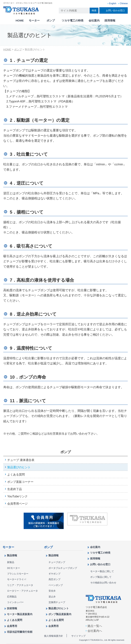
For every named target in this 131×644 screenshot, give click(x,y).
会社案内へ (95, 631)
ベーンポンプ (56, 585)
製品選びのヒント (19, 467)
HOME (20, 21)
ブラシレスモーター (18, 574)
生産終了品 (15, 489)
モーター (34, 21)
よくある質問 (16, 474)
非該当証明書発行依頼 (20, 632)
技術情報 (12, 608)
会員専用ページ (17, 504)
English (113, 3)
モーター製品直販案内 (20, 614)
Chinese (124, 3)
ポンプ (51, 21)
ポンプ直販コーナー (20, 482)
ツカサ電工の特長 (73, 21)
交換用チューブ (57, 602)
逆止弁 (52, 597)
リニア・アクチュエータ (20, 585)
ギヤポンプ (54, 574)
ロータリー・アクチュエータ (22, 591)
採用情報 (110, 21)
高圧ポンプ (54, 579)
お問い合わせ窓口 (115, 10)
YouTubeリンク (17, 496)
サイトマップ (78, 636)
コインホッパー (15, 602)
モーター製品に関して (102, 571)
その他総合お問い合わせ (103, 583)
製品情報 (12, 555)
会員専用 (12, 626)
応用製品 (12, 597)
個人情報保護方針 (53, 636)
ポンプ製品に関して (101, 577)
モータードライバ (17, 579)
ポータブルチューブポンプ (63, 568)
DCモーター (14, 568)
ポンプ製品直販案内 (60, 614)
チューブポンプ (57, 562)
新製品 (11, 562)
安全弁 (52, 591)
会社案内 (94, 21)
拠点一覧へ (95, 626)
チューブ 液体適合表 (21, 460)
